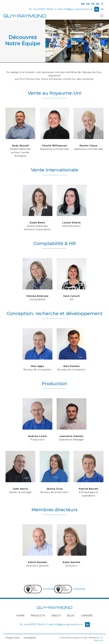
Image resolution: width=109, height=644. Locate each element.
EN (83, 4)
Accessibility (30, 638)
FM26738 (39, 589)
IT (102, 4)
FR (93, 4)
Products (38, 615)
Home (21, 615)
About (56, 615)
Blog (71, 615)
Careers (87, 615)
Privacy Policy (13, 638)
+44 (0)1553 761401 (43, 9)
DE (88, 4)
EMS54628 (70, 589)
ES (98, 4)
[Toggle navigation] (102, 16)
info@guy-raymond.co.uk (78, 9)
